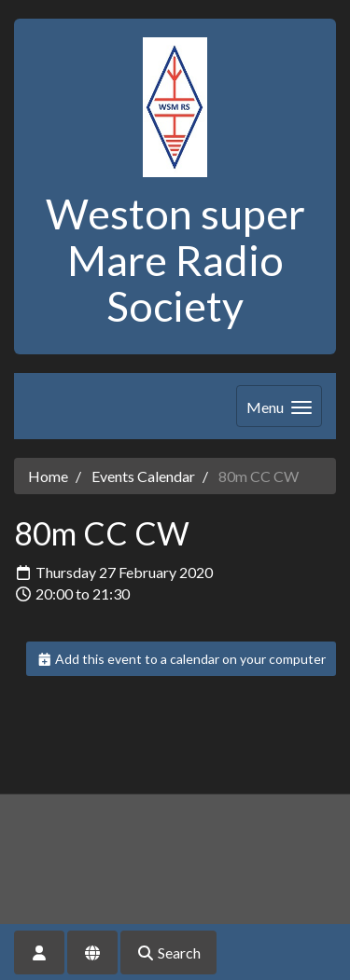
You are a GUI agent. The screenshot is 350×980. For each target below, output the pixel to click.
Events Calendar (143, 476)
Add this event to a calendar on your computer (182, 659)
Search (168, 952)
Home (48, 476)
